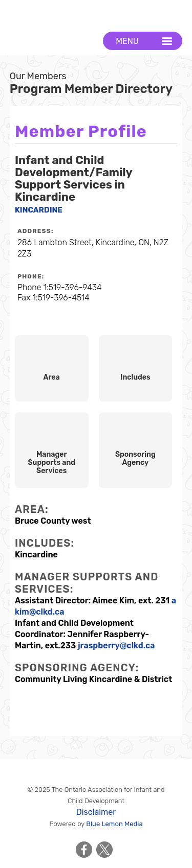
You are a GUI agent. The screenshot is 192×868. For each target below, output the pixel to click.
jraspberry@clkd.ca (116, 646)
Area (52, 377)
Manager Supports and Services (51, 463)
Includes (135, 377)
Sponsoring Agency (135, 459)
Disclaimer (96, 812)
